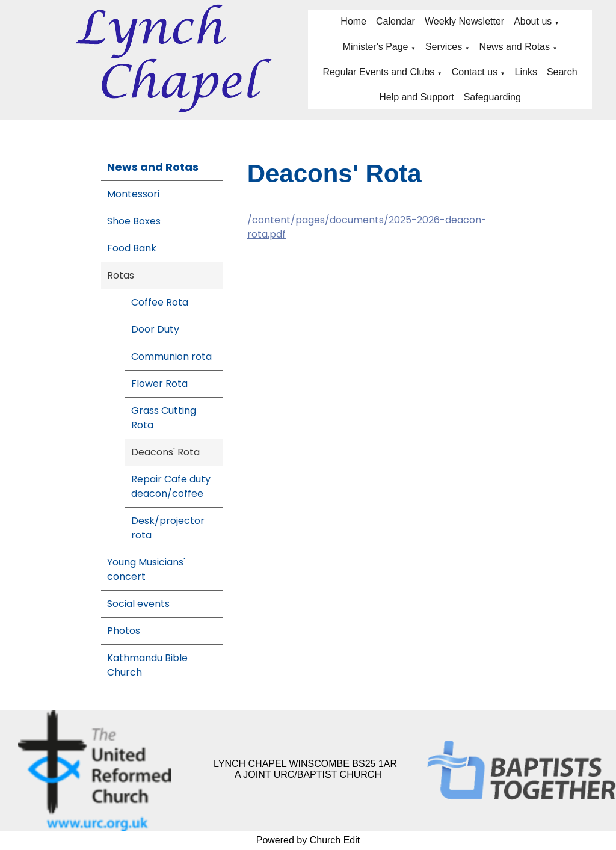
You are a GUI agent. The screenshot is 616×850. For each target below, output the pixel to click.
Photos (124, 631)
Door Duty (155, 329)
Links (526, 72)
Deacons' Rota (165, 452)
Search (562, 72)
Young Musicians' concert (146, 569)
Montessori (133, 194)
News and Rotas (515, 47)
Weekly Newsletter (464, 21)
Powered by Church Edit (308, 840)
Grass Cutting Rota (164, 418)
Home (353, 21)
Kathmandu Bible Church (147, 665)
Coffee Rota (160, 302)
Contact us (475, 72)
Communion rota (171, 356)
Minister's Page (376, 47)
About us (533, 21)
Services (444, 47)
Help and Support (417, 97)
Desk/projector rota (168, 528)
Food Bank (132, 248)
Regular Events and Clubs (378, 72)
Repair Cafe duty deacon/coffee (171, 486)
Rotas (121, 275)
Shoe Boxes (134, 221)
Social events (138, 604)
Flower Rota (159, 383)
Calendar (396, 21)
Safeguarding (492, 97)
